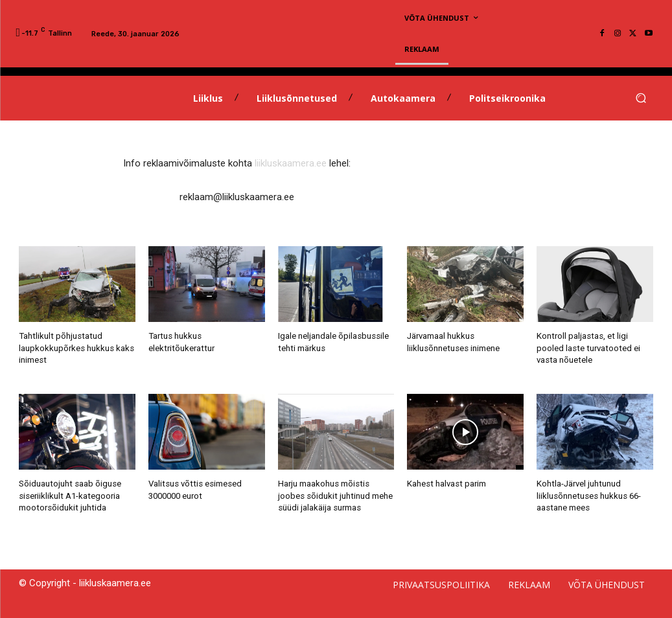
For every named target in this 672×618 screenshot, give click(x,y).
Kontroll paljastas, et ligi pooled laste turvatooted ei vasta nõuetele (587, 348)
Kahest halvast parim (446, 483)
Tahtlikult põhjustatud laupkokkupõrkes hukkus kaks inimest (76, 348)
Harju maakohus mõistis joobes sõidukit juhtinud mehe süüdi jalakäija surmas (335, 495)
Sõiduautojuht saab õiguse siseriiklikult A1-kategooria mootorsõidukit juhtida (69, 495)
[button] (641, 98)
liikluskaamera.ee (291, 163)
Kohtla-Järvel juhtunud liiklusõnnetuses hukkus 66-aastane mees (588, 495)
